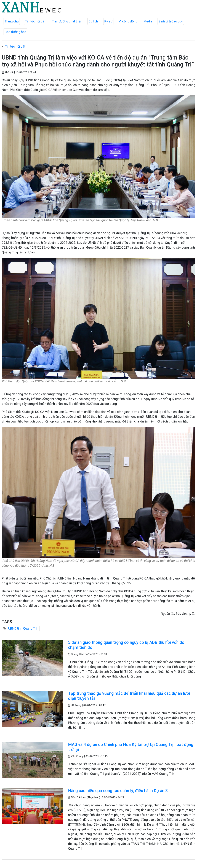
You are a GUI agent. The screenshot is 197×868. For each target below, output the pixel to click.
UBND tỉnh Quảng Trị (22, 628)
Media (148, 21)
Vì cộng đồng (128, 21)
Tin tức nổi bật (35, 21)
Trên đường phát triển (67, 21)
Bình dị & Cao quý (171, 21)
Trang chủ (12, 21)
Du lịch (93, 21)
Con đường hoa (15, 32)
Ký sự (108, 21)
